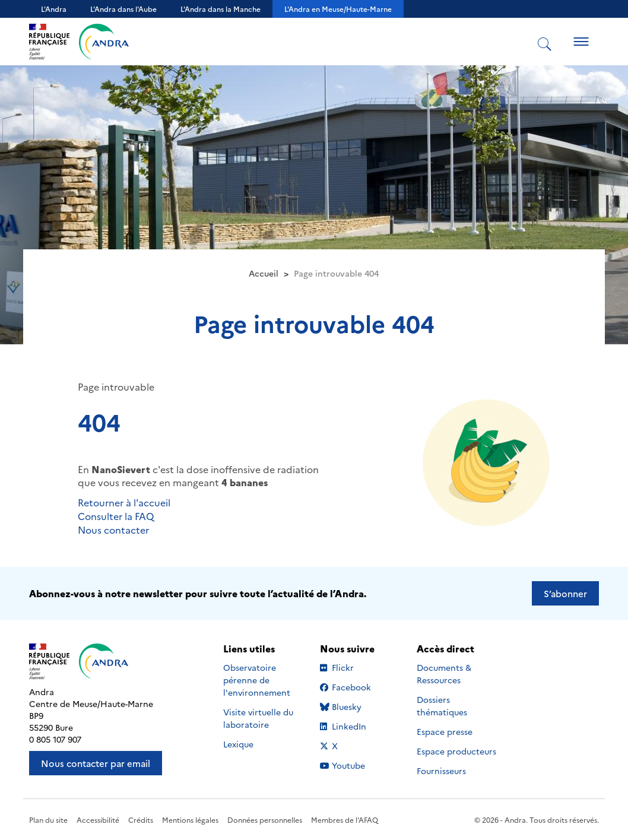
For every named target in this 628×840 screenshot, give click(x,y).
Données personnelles (265, 820)
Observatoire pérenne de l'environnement (257, 680)
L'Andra (54, 9)
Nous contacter (113, 530)
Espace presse (445, 731)
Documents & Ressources (444, 673)
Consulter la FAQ (116, 516)
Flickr (356, 667)
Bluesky (356, 706)
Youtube (356, 765)
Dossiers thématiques (442, 706)
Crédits (141, 820)
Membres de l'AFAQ (345, 820)
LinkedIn (356, 726)
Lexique (238, 744)
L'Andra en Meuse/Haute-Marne (338, 9)
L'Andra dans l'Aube (123, 9)
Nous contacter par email (96, 763)
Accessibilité (98, 820)
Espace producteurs (456, 751)
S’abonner (565, 593)
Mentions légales (190, 820)
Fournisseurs (441, 771)
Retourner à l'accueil (124, 502)
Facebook (356, 687)
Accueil (264, 273)
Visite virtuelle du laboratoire (258, 718)
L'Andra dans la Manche (221, 9)
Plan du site (48, 820)
